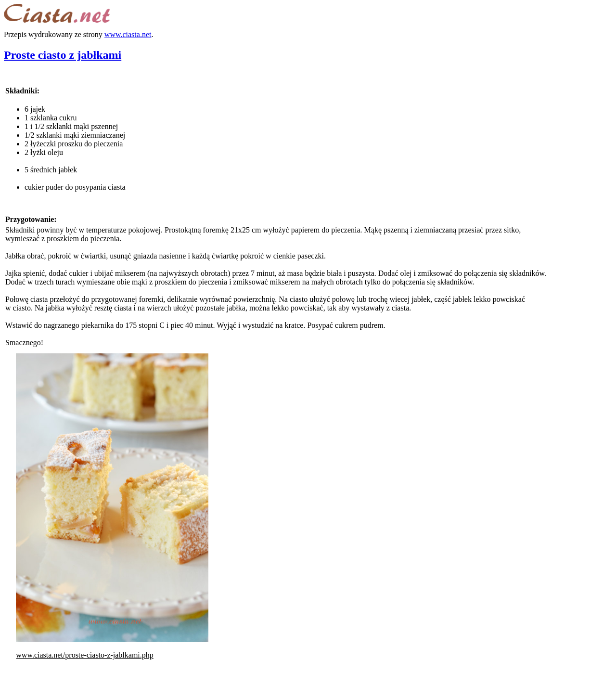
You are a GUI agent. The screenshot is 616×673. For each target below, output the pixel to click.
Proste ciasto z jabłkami (63, 55)
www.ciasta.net (128, 34)
